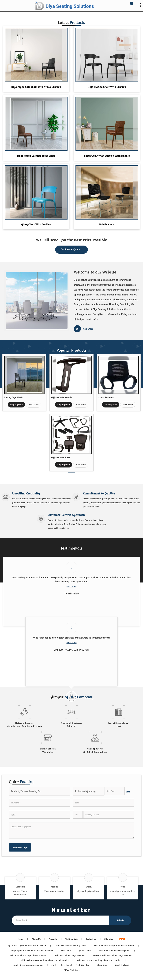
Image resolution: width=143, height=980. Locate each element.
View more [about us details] (88, 329)
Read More (72, 586)
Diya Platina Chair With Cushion (107, 87)
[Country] (39, 815)
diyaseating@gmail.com (89, 891)
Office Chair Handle (62, 397)
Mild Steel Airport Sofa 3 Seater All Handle (114, 945)
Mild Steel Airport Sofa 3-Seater (70, 955)
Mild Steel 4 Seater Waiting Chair (115, 950)
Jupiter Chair (85, 950)
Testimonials (71, 939)
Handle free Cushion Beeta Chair (36, 156)
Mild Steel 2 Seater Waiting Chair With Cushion (99, 960)
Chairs (55, 965)
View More (33, 404)
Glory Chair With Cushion (36, 224)
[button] (54, 891)
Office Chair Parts (61, 457)
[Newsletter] (60, 920)
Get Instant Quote (71, 250)
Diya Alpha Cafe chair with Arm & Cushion (36, 87)
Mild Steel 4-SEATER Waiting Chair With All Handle (45, 960)
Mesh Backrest (106, 397)
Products (53, 939)
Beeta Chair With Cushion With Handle (107, 156)
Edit (128, 792)
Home (21, 939)
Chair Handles (82, 965)
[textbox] (115, 791)
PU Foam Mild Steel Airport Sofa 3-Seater (112, 955)
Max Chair (66, 950)
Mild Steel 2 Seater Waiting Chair (70, 945)
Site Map (109, 939)
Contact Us (91, 939)
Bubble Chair (107, 224)
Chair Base (102, 965)
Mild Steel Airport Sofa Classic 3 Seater (28, 955)
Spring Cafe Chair (13, 397)
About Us (36, 939)
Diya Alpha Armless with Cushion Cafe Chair (32, 950)
